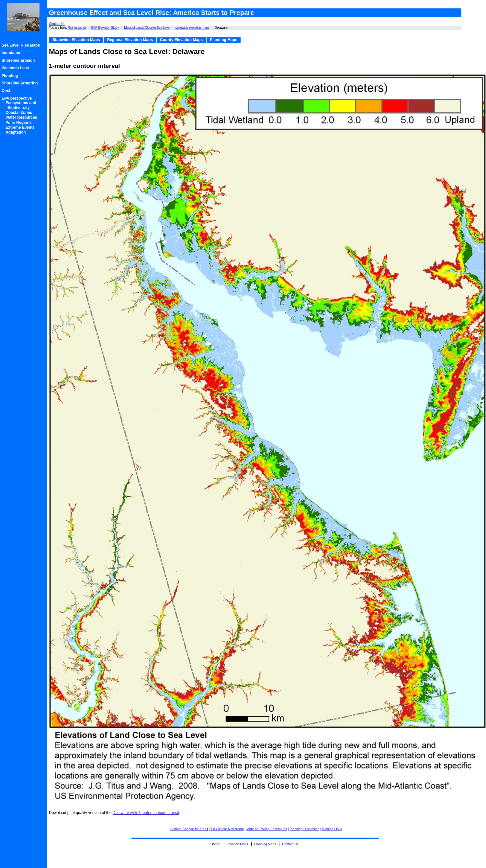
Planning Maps (224, 40)
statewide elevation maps (192, 28)
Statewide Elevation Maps (76, 40)
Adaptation (17, 132)
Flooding (11, 76)
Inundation (12, 53)
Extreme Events (21, 127)
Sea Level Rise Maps (22, 45)
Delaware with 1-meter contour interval (146, 813)
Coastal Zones (20, 113)
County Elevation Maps (181, 40)
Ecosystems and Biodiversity (22, 105)
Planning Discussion (305, 829)
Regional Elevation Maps (130, 40)
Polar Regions (20, 123)
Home (215, 844)
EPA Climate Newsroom (226, 829)
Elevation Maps (237, 844)
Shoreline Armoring (21, 83)
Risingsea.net (77, 28)
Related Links (332, 829)
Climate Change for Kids (189, 829)
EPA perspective (18, 98)
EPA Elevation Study (105, 28)
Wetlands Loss (16, 68)
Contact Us (57, 24)
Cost (7, 91)
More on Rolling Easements (267, 829)
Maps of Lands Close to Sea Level (147, 28)
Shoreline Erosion (19, 60)
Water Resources (22, 117)
